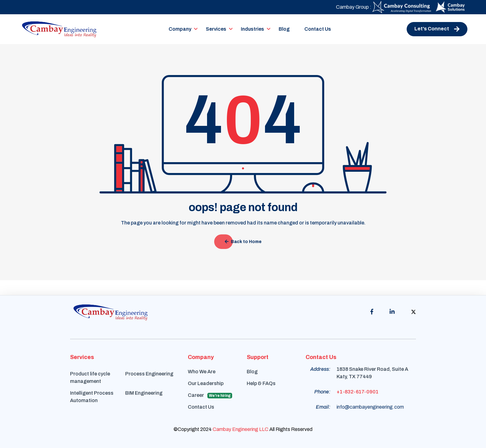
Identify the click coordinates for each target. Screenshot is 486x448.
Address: (320, 369)
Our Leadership (206, 383)
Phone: (322, 392)
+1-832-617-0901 (358, 392)
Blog (284, 29)
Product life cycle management (90, 377)
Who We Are (202, 372)
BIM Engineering (144, 393)
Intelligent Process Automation (92, 397)
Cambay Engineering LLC (241, 429)
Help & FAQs (261, 383)
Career (210, 395)
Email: (323, 407)
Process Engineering (149, 374)
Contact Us (318, 29)
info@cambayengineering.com (370, 407)
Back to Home (243, 242)
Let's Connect (437, 29)
